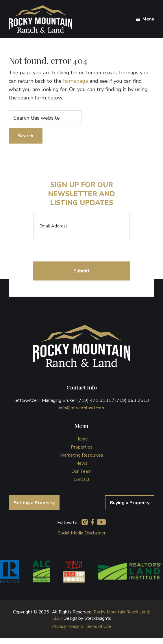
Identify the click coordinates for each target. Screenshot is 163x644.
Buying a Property (130, 503)
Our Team (81, 471)
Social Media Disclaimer (81, 533)
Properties (82, 447)
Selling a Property (34, 503)
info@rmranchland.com (81, 408)
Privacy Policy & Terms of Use (81, 626)
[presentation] (77, 250)
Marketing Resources (82, 455)
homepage (76, 81)
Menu (148, 19)
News (81, 463)
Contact (82, 479)
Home (82, 439)
